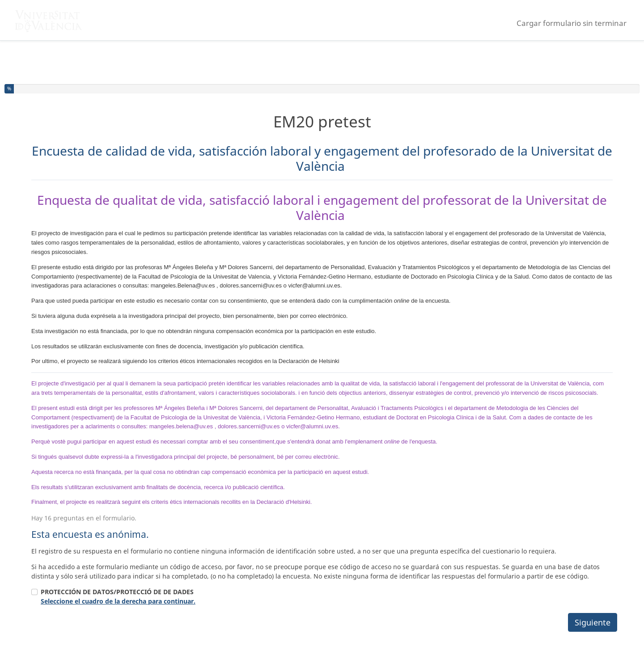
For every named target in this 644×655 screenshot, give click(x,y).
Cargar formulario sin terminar (572, 23)
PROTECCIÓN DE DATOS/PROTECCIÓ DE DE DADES (118, 596)
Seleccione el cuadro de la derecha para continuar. (118, 601)
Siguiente (593, 622)
